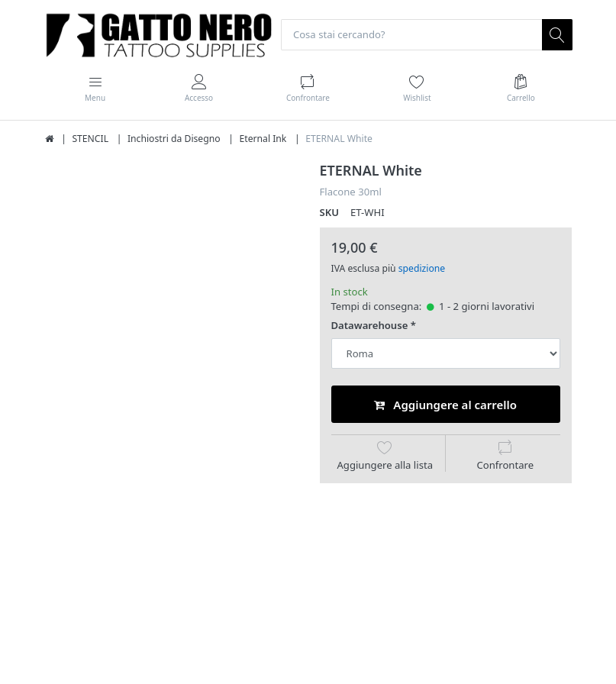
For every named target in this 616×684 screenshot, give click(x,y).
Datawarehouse (370, 326)
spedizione (422, 268)
